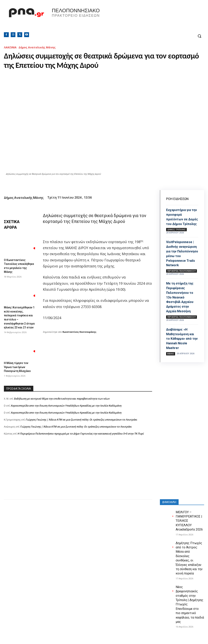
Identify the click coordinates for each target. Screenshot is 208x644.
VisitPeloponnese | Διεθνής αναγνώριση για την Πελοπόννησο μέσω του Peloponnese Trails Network (182, 260)
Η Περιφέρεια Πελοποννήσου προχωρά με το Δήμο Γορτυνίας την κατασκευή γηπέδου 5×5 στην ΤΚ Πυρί (81, 437)
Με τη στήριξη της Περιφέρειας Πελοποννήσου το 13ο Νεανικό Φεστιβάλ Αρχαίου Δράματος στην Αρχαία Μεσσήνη (181, 305)
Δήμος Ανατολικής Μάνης (37, 47)
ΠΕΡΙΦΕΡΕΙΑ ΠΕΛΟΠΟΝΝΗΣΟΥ (182, 279)
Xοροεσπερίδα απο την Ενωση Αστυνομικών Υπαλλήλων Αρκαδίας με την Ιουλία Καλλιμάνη (66, 409)
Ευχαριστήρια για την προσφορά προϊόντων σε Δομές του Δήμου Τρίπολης (181, 219)
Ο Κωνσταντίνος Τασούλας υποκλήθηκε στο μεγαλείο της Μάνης (19, 266)
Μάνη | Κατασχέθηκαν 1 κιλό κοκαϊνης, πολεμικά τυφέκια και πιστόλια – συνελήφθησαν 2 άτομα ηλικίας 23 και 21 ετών (19, 319)
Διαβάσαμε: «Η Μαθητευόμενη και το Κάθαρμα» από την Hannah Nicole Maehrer (182, 346)
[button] (199, 36)
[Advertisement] (78, 476)
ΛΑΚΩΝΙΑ (10, 47)
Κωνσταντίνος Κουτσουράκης (79, 332)
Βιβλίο (171, 361)
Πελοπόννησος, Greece (154, 18)
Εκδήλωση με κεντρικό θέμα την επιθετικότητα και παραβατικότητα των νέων (62, 402)
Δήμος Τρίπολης (176, 234)
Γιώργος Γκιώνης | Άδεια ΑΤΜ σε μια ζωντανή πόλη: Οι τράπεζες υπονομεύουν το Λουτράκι (81, 423)
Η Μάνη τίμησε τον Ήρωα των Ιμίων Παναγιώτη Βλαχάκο (19, 371)
